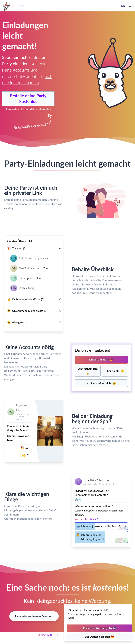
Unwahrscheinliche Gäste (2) (35, 311)
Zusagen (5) (34, 248)
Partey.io (18, 6)
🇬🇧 (123, 6)
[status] (98, 623)
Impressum (45, 634)
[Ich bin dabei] (101, 360)
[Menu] (130, 6)
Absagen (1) (35, 322)
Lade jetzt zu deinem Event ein (34, 616)
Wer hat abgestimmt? (86, 519)
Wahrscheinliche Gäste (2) (35, 299)
